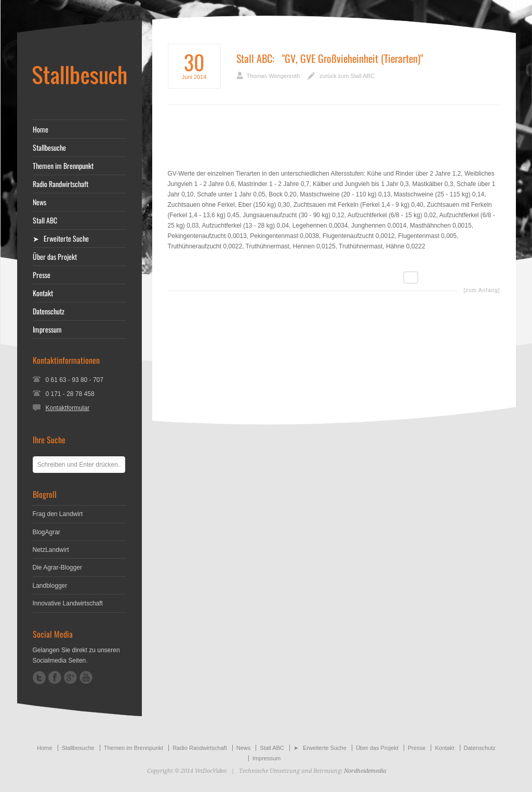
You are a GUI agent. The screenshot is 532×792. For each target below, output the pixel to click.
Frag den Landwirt (58, 514)
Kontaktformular (68, 408)
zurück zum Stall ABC (347, 76)
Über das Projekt (55, 257)
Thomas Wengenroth (274, 76)
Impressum (47, 329)
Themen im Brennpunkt (63, 166)
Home (41, 129)
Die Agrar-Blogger (57, 567)
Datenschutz (49, 311)
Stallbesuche (49, 148)
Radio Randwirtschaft (61, 184)
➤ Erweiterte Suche (61, 239)
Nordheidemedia (365, 771)
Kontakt (43, 293)
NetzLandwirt (51, 550)
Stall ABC (254, 58)
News (39, 202)
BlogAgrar (46, 532)
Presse (42, 275)
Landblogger (50, 586)
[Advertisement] (334, 144)
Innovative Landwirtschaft (68, 603)
